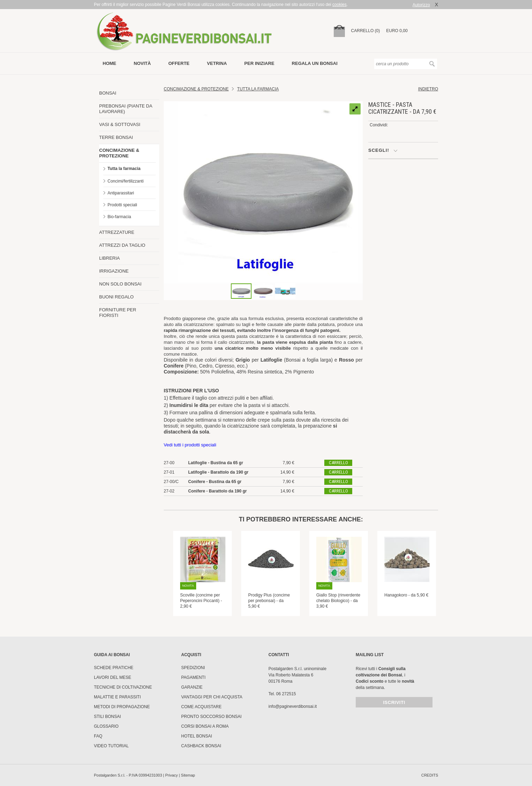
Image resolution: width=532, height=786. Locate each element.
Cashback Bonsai (201, 746)
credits (430, 775)
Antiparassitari (121, 193)
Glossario (106, 726)
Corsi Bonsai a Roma (205, 726)
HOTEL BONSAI (197, 736)
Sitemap (188, 775)
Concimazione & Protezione (196, 89)
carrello (338, 463)
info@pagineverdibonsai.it (293, 706)
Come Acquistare (201, 707)
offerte (179, 63)
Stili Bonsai (107, 717)
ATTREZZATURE (117, 232)
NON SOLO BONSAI (120, 284)
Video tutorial (111, 746)
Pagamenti (193, 677)
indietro (428, 89)
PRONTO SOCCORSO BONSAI (211, 717)
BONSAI (108, 93)
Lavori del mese (113, 677)
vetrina (217, 63)
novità (142, 63)
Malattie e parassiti (117, 697)
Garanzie (192, 687)
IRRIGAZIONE (114, 271)
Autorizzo (421, 5)
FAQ (98, 736)
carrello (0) (366, 31)
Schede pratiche (114, 668)
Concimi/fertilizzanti (125, 181)
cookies (339, 5)
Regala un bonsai (315, 63)
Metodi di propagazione (122, 707)
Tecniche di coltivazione (123, 687)
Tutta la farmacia (124, 169)
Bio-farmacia (119, 217)
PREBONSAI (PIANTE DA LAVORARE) (126, 109)
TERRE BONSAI (116, 137)
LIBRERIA (109, 258)
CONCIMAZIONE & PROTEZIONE (119, 153)
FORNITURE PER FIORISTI (118, 313)
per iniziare (259, 63)
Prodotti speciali (122, 205)
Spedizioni (193, 668)
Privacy (171, 775)
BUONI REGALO (116, 297)
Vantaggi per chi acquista (212, 697)
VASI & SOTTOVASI (120, 124)
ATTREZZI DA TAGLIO (122, 245)
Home (109, 63)
